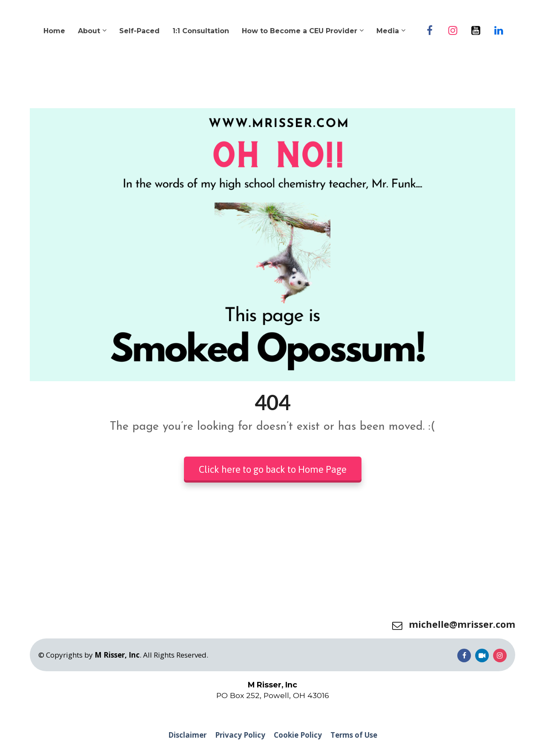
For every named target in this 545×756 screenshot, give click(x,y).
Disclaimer (187, 735)
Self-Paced (139, 31)
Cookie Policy (298, 735)
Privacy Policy (240, 735)
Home (54, 31)
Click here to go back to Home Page (273, 469)
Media (388, 31)
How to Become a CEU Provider (300, 31)
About (89, 31)
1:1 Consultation (201, 31)
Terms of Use (354, 735)
